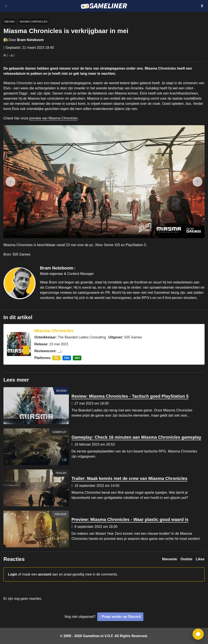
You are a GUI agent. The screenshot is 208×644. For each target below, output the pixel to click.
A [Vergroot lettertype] (5, 55)
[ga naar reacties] (198, 634)
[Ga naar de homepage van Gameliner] (104, 6)
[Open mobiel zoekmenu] (202, 6)
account (45, 574)
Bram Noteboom (30, 40)
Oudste (186, 559)
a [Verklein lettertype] (12, 55)
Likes (200, 559)
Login (13, 574)
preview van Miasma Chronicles (53, 118)
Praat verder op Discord (121, 617)
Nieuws (9, 22)
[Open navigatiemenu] (6, 6)
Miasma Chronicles (34, 22)
